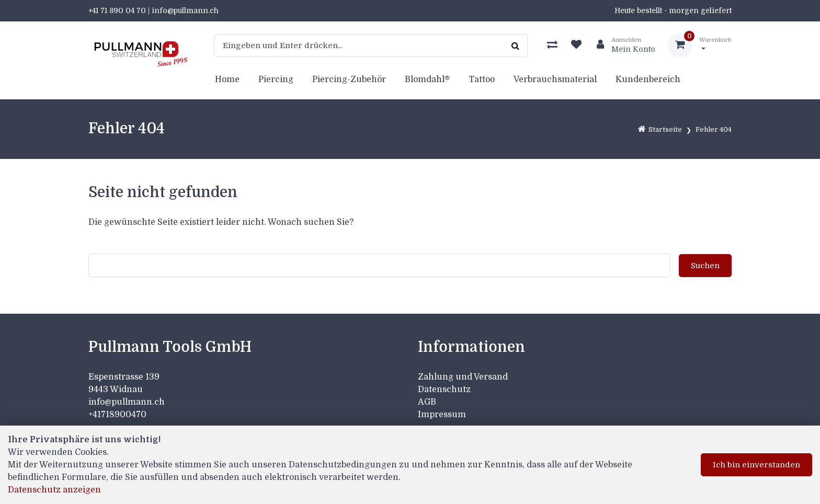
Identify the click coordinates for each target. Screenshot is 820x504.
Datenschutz (444, 390)
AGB (427, 402)
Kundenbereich (648, 79)
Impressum (442, 415)
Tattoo (482, 79)
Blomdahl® (427, 79)
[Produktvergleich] (552, 45)
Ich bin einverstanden (756, 465)
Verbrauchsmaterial (555, 79)
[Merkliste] (576, 45)
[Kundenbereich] (622, 45)
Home (227, 79)
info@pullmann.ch (128, 402)
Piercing (276, 79)
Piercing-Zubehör (349, 79)
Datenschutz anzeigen (54, 490)
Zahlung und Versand (463, 377)
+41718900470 (117, 415)
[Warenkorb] (700, 45)
